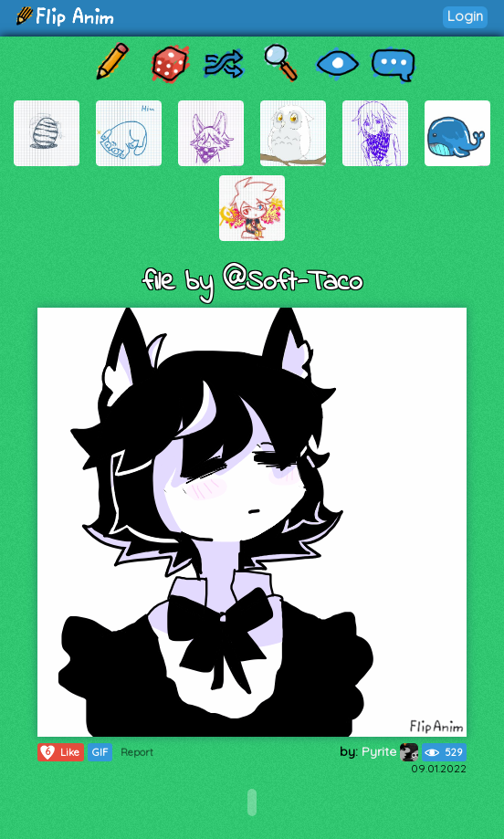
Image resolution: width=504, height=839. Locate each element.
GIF (100, 752)
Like (59, 752)
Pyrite (390, 751)
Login (465, 16)
